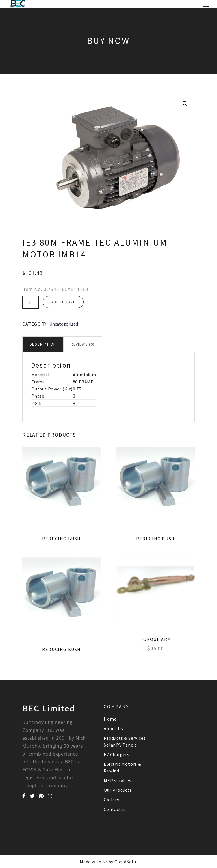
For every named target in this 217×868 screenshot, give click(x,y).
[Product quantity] (31, 302)
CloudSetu (125, 862)
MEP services (118, 780)
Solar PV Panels (120, 745)
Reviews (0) (83, 344)
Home (110, 719)
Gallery (111, 800)
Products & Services (125, 738)
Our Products (118, 790)
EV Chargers (117, 754)
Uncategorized (64, 324)
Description (43, 344)
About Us (113, 728)
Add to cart (63, 302)
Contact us (115, 809)
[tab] (43, 344)
